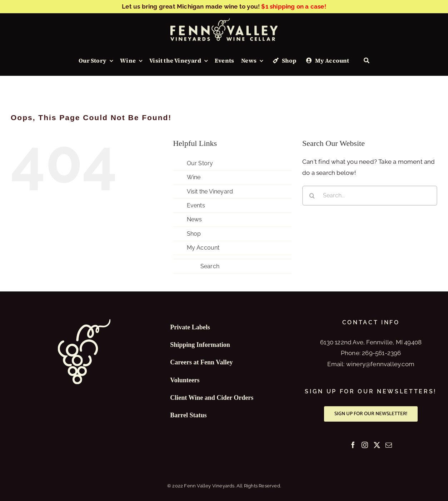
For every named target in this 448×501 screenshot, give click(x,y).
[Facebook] (353, 445)
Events (196, 205)
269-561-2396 (381, 353)
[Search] (367, 61)
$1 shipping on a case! (293, 6)
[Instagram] (365, 445)
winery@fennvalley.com (380, 364)
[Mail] (389, 445)
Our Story (200, 163)
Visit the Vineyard (210, 191)
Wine (194, 177)
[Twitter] (377, 445)
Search (210, 266)
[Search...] (370, 196)
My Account (203, 248)
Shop (194, 234)
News (195, 219)
